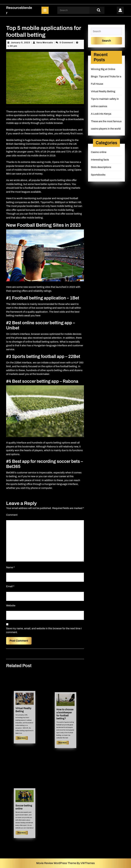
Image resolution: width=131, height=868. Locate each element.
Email (10, 586)
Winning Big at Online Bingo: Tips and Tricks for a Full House (106, 76)
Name (10, 567)
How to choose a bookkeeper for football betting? (65, 717)
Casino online (99, 152)
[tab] (45, 10)
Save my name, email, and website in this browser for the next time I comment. (44, 630)
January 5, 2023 (20, 43)
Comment (12, 515)
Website (11, 606)
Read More (23, 730)
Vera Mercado (45, 43)
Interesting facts (100, 160)
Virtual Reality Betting (24, 713)
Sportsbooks (98, 175)
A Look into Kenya (101, 114)
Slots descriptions (101, 167)
